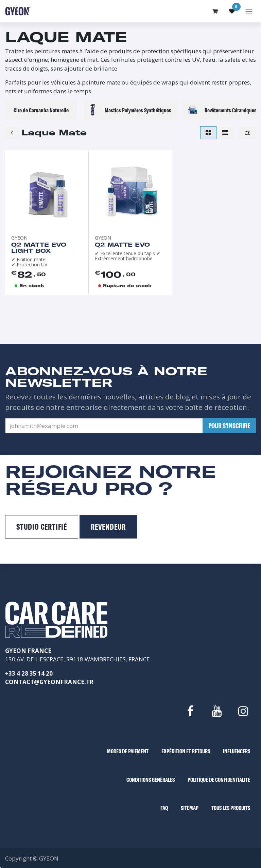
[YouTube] (216, 711)
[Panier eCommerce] (215, 11)
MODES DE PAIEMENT (128, 751)
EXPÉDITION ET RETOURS (186, 751)
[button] (229, 426)
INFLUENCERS (237, 751)
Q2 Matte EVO (122, 244)
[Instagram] (243, 711)
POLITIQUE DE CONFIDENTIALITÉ (219, 780)
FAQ (164, 808)
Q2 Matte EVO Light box (39, 247)
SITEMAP (190, 808)
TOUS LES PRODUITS (231, 808)
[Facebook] (190, 711)
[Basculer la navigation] (249, 11)
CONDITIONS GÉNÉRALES (151, 780)
